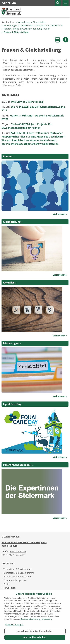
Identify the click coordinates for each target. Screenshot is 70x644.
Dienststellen (38, 22)
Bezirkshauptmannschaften (18, 577)
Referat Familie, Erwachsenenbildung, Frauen (26, 29)
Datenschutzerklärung (30, 619)
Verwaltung (23, 22)
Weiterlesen (60, 214)
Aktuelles (9, 283)
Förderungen (11, 343)
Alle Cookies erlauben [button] (35, 637)
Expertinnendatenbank (17, 465)
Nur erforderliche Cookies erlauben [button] (35, 631)
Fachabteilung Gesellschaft (48, 25)
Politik (7, 584)
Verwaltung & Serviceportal (17, 569)
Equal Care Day (12, 404)
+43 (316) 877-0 (18, 551)
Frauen (7, 156)
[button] (14, 625)
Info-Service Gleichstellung (22, 102)
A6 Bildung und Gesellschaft (17, 25)
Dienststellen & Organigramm (19, 573)
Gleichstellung (12, 222)
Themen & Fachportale (15, 580)
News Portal (10, 588)
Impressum (47, 619)
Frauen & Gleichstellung (15, 32)
